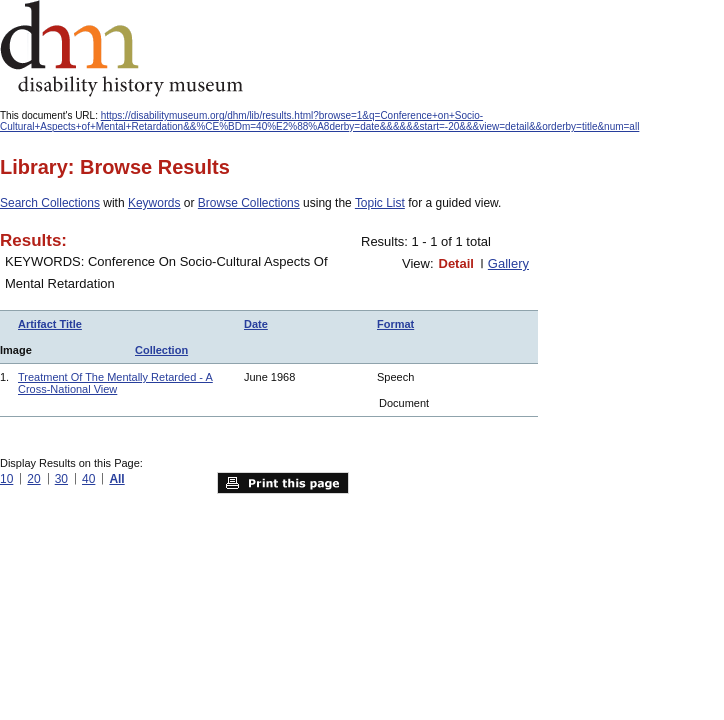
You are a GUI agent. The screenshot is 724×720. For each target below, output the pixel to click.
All (116, 479)
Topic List (380, 203)
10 (6, 479)
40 (88, 479)
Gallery (508, 263)
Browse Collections (249, 203)
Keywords (154, 203)
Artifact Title (50, 324)
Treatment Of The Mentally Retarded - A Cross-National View (115, 383)
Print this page (283, 483)
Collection (161, 350)
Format (395, 324)
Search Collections (50, 203)
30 (61, 479)
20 (33, 479)
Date (256, 324)
